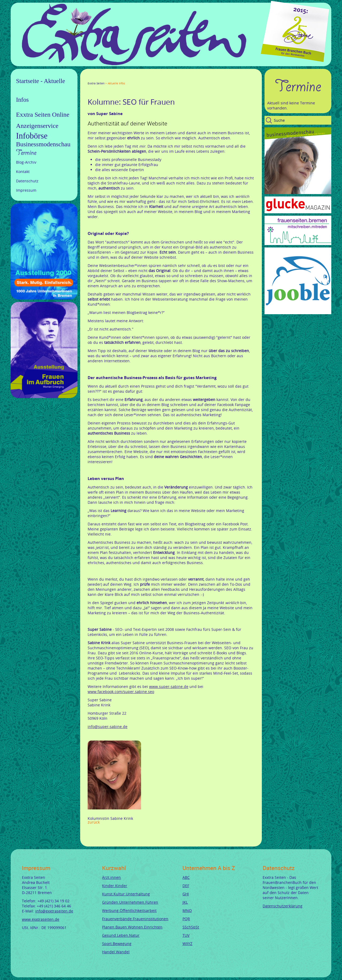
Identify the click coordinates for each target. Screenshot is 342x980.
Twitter (96, 78)
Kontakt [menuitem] (23, 172)
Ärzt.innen (111, 877)
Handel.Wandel (116, 952)
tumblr (128, 78)
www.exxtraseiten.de (41, 919)
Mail (122, 78)
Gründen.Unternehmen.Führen (130, 902)
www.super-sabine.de (169, 686)
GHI (186, 894)
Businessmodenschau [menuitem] (43, 144)
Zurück (94, 822)
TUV (186, 935)
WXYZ (187, 944)
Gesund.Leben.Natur (121, 935)
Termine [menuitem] (26, 153)
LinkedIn (109, 78)
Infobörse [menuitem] (32, 136)
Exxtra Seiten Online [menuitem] (43, 115)
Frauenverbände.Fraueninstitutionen (135, 919)
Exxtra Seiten (96, 83)
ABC (186, 877)
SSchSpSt (191, 927)
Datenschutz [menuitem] (27, 181)
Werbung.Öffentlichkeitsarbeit (129, 910)
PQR (186, 919)
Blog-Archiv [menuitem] (26, 162)
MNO (187, 910)
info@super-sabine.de (108, 727)
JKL (185, 902)
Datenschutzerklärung (283, 906)
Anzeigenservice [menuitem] (37, 126)
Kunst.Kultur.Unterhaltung (126, 894)
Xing (115, 78)
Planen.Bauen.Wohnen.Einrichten (132, 927)
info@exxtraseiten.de (54, 911)
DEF (186, 886)
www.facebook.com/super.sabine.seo (121, 692)
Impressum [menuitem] (26, 190)
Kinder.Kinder (115, 886)
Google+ (103, 78)
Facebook (90, 78)
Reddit (135, 78)
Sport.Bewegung (117, 944)
